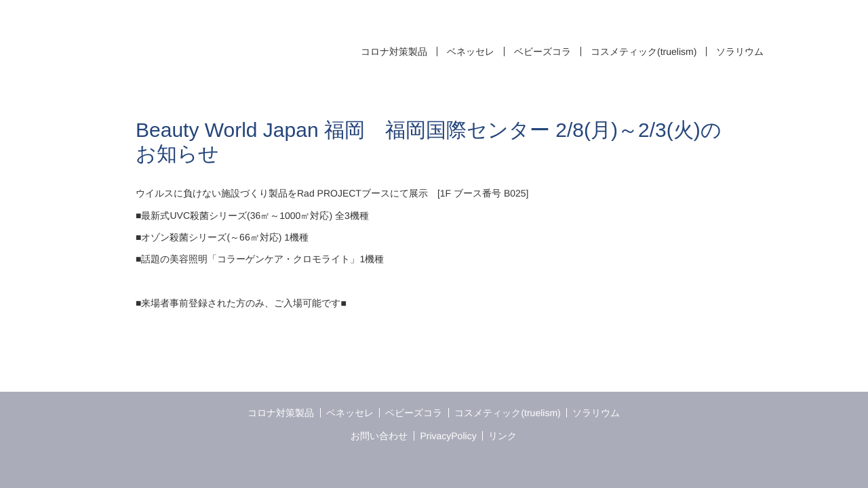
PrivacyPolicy (448, 436)
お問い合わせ (380, 436)
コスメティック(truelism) (644, 52)
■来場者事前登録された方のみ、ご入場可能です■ (241, 303)
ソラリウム (740, 52)
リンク (502, 436)
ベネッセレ (471, 52)
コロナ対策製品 (394, 52)
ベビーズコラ (542, 52)
